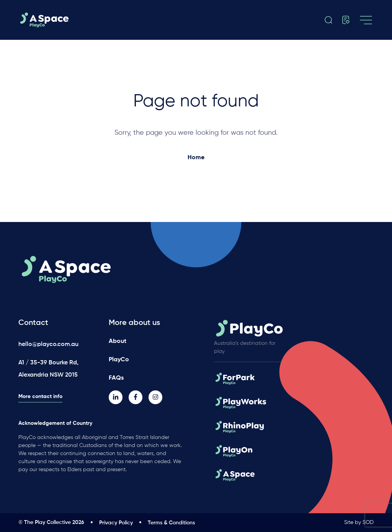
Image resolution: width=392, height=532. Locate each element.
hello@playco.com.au (48, 344)
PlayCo (119, 360)
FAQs (116, 378)
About (118, 341)
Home (196, 158)
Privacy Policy (116, 523)
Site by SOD (359, 522)
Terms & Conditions (171, 523)
